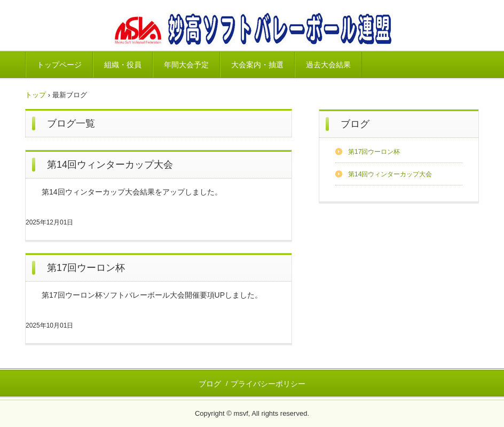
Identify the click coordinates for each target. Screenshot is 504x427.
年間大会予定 (186, 65)
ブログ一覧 (71, 123)
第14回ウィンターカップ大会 (110, 165)
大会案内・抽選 (257, 65)
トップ (36, 95)
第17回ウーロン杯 (86, 268)
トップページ (59, 65)
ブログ (355, 124)
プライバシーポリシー (268, 384)
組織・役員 (123, 65)
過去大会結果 (328, 65)
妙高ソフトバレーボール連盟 (252, 30)
